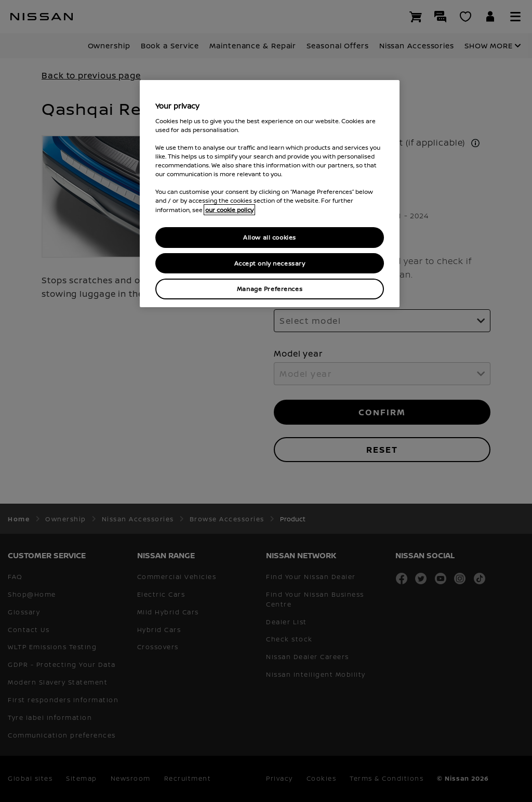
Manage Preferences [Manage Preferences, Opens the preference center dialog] (270, 289)
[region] (270, 194)
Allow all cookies (270, 237)
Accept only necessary (270, 263)
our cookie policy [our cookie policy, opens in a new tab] (229, 210)
